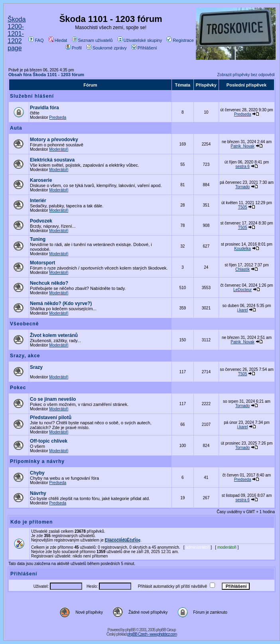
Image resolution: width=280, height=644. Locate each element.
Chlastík (243, 269)
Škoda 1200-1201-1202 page (17, 34)
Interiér (38, 201)
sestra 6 (243, 166)
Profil (74, 48)
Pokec (18, 388)
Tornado (243, 187)
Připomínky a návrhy (37, 461)
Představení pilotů (51, 418)
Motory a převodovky (54, 140)
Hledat (58, 40)
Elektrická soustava (52, 160)
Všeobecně (24, 324)
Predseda (58, 117)
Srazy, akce (25, 356)
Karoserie (41, 180)
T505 (243, 207)
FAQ (36, 40)
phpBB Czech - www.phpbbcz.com (152, 634)
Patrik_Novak (242, 146)
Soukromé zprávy (107, 48)
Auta (16, 128)
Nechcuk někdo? (49, 283)
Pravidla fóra (44, 108)
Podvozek (41, 221)
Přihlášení (144, 48)
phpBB (130, 630)
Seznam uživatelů (93, 40)
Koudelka (243, 249)
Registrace (180, 40)
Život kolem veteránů (54, 335)
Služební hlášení (32, 96)
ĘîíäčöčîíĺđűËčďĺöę (123, 540)
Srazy (36, 367)
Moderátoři (59, 149)
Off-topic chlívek (49, 441)
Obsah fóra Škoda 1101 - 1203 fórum (46, 75)
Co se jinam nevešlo (53, 399)
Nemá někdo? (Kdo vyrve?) (61, 303)
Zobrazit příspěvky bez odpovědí (246, 75)
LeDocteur (243, 290)
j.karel (243, 310)
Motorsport (42, 263)
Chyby (37, 473)
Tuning (38, 239)
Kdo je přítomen (32, 522)
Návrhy (38, 493)
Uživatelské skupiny (140, 40)
